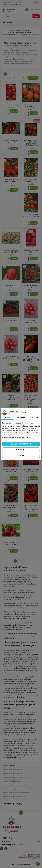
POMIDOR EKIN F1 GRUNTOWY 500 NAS (11, 357)
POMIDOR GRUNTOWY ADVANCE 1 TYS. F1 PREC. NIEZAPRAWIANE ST (31, 398)
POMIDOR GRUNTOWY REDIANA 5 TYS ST (31, 180)
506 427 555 (17, 5)
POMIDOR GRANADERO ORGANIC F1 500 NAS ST (31, 359)
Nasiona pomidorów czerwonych (13, 770)
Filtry (33, 78)
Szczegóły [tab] (21, 417)
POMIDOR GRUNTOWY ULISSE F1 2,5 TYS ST (11, 251)
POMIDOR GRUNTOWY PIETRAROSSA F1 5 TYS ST (11, 181)
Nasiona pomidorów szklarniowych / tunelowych (18, 793)
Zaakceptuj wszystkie (21, 444)
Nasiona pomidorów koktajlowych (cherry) (16, 777)
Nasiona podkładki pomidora (12, 781)
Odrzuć (21, 456)
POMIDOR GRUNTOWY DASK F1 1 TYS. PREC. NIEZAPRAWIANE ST (31, 507)
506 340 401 (19, 2)
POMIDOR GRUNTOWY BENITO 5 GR (11, 471)
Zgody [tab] (7, 417)
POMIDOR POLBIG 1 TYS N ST (31, 286)
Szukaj (36, 16)
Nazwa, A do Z (15, 78)
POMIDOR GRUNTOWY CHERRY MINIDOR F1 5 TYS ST (11, 507)
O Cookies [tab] (35, 417)
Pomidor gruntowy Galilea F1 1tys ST (31, 106)
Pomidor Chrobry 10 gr (11, 105)
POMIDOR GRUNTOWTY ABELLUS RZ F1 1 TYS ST (11, 397)
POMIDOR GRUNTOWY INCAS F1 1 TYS (11, 141)
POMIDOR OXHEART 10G (11, 286)
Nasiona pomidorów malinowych (13, 773)
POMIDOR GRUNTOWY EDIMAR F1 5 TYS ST (11, 543)
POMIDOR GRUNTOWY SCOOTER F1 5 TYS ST (31, 216)
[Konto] (36, 2)
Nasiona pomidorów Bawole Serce (14, 796)
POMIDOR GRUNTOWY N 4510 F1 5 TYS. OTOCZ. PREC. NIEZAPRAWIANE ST (31, 143)
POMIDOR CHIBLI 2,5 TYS (11, 322)
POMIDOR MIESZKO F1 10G (31, 251)
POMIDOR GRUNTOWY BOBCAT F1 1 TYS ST (31, 471)
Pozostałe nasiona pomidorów (12, 789)
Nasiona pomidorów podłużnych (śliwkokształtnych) (19, 785)
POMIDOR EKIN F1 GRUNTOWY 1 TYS (31, 322)
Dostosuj (21, 450)
